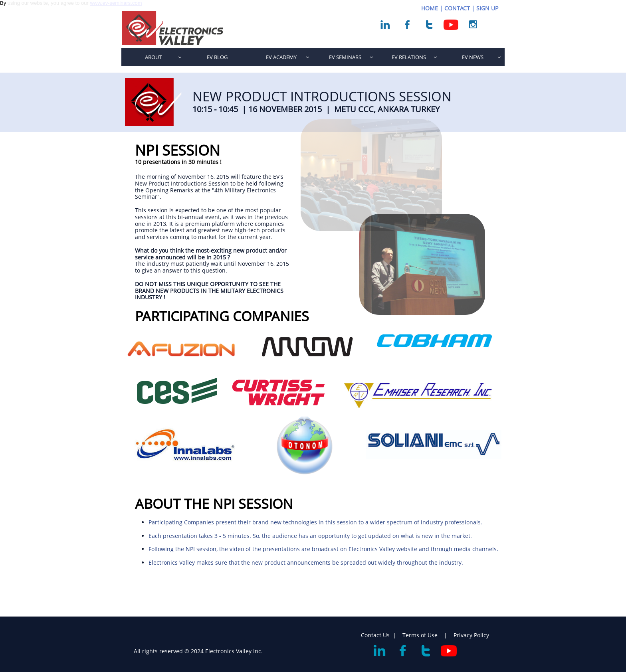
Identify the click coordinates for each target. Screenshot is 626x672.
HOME (430, 8)
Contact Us (375, 635)
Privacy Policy (471, 635)
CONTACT (457, 8)
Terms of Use (421, 635)
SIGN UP (487, 8)
